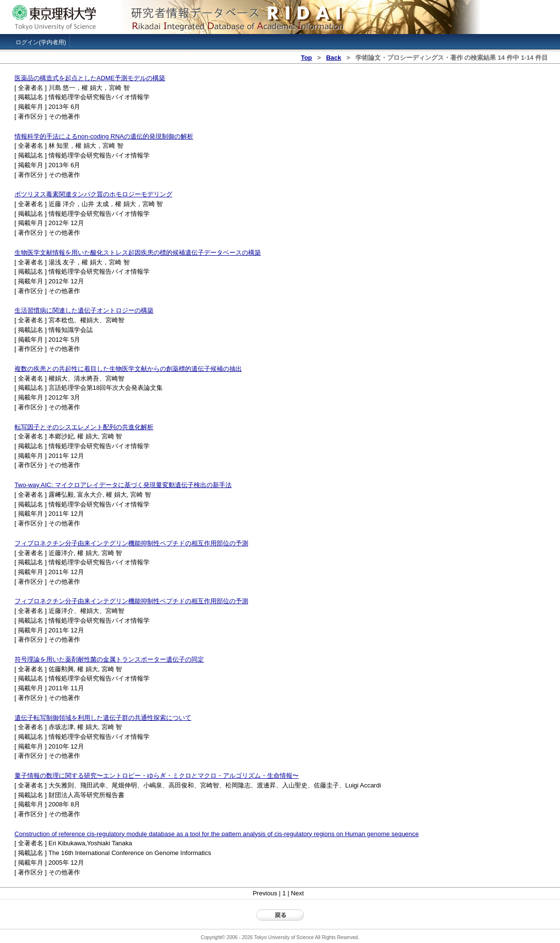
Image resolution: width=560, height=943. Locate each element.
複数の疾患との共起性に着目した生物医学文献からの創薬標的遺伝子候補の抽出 (128, 369)
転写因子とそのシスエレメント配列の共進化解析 (84, 427)
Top (306, 58)
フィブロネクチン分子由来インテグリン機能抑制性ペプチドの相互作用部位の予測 (131, 543)
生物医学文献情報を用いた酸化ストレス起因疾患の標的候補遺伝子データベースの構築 (138, 253)
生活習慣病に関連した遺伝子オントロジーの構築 (84, 310)
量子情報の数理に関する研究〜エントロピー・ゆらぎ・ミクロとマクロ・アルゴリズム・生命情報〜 (157, 776)
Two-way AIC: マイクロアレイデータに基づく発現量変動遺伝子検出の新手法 (123, 485)
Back (333, 58)
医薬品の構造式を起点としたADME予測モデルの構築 (90, 78)
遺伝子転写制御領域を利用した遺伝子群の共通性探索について (103, 718)
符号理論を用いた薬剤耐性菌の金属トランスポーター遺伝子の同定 (109, 659)
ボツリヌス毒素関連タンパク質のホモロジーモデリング (93, 194)
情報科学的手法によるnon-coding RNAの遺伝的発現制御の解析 (104, 136)
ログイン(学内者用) (41, 42)
